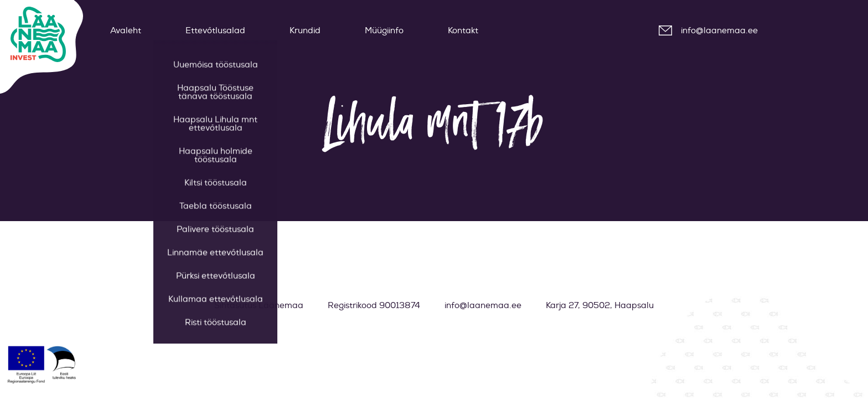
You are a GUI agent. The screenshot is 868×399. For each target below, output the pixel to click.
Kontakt (463, 31)
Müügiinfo (384, 31)
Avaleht (126, 31)
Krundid (305, 31)
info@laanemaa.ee (719, 31)
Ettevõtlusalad (215, 31)
